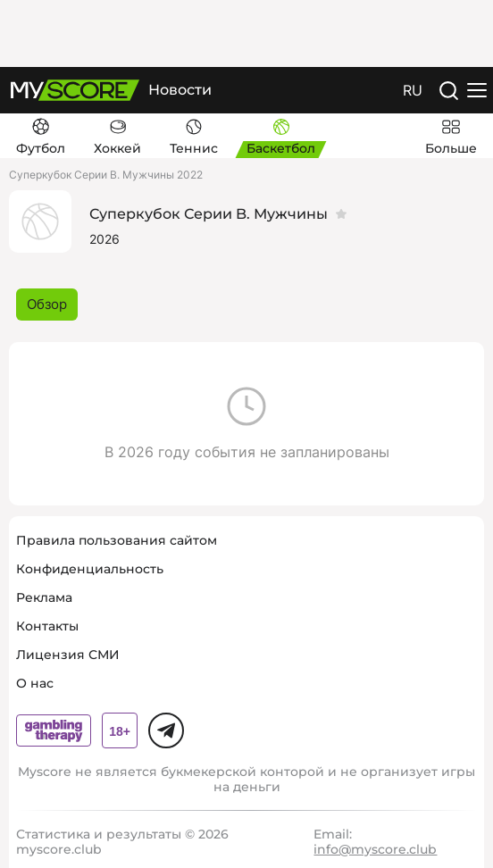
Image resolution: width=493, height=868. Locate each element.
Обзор (47, 304)
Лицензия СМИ (68, 655)
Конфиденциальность (90, 569)
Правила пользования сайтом (117, 540)
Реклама (44, 597)
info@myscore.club (375, 849)
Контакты (47, 626)
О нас (35, 683)
